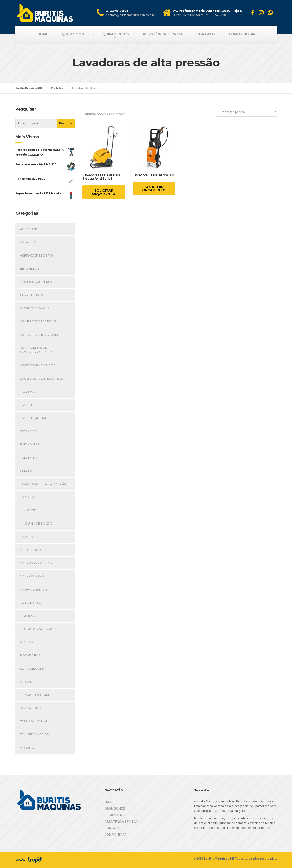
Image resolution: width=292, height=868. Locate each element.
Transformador (34, 734)
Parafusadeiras (34, 589)
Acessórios (30, 229)
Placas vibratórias (37, 629)
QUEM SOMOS (74, 34)
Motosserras (32, 576)
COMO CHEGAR (242, 34)
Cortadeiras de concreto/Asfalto (36, 350)
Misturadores (32, 550)
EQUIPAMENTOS (115, 34)
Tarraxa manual (34, 721)
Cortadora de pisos (38, 365)
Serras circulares (36, 695)
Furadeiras (30, 458)
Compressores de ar (38, 321)
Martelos (28, 537)
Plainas (26, 642)
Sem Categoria (32, 669)
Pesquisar (67, 123)
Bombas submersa (36, 282)
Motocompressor (36, 563)
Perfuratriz (30, 603)
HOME (43, 34)
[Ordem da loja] (246, 112)
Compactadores (34, 308)
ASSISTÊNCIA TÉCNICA (163, 34)
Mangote (28, 510)
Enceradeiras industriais (42, 379)
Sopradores (31, 708)
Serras (26, 682)
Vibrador (28, 748)
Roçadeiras (30, 655)
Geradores (30, 471)
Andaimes (28, 242)
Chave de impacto (35, 295)
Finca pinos (30, 444)
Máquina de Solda (36, 523)
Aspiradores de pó (36, 255)
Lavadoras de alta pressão (44, 484)
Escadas (27, 392)
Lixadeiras (29, 497)
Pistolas (27, 616)
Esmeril (26, 405)
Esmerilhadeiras (34, 418)
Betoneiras (30, 268)
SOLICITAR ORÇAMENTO (104, 192)
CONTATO (206, 34)
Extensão (28, 431)
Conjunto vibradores (39, 334)
